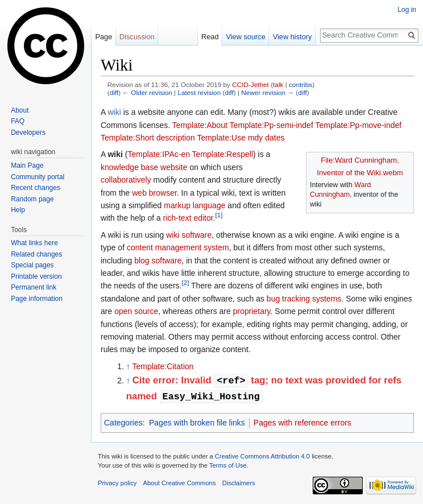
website (174, 167)
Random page (32, 199)
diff (114, 92)
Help (18, 210)
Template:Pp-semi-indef (271, 125)
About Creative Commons (180, 483)
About (20, 110)
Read (210, 37)
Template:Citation (163, 366)
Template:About (200, 125)
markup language (194, 205)
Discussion (137, 37)
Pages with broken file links (197, 423)
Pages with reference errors (302, 423)
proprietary (252, 311)
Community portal (38, 177)
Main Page (27, 166)
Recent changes (36, 188)
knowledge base (129, 167)
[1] (219, 215)
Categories (123, 423)
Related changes (36, 254)
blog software (158, 261)
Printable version (36, 276)
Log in (407, 10)
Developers (28, 133)
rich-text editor (188, 218)
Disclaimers (239, 483)
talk (278, 84)
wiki (114, 112)
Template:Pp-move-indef (358, 125)
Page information (37, 299)
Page (103, 37)
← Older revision (147, 92)
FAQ (18, 121)
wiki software (189, 235)
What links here (34, 243)
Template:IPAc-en (159, 154)
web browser (154, 193)
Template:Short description (148, 138)
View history (293, 37)
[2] (185, 283)
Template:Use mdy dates (240, 138)
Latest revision (199, 92)
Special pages (32, 265)
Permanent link (34, 287)
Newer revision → (268, 92)
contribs (300, 84)
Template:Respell (223, 154)
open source (136, 311)
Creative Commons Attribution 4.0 (262, 456)
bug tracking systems (304, 299)
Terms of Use (228, 465)
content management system (178, 247)
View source (245, 37)
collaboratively (126, 180)
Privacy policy (117, 483)
